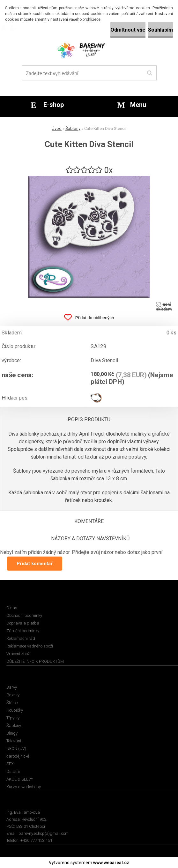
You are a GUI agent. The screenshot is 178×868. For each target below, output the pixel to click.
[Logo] (88, 49)
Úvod (57, 128)
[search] (149, 73)
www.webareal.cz (111, 863)
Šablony (73, 128)
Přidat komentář (35, 564)
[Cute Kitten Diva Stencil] (89, 178)
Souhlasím (160, 30)
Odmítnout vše (128, 30)
